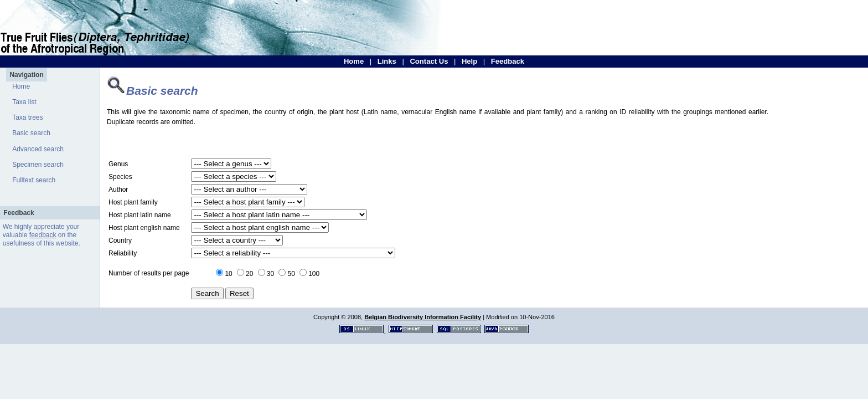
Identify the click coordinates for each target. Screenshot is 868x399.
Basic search (31, 133)
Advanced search (38, 149)
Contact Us (429, 61)
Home (354, 61)
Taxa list (24, 102)
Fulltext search (34, 180)
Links (387, 61)
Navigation (26, 75)
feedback (43, 235)
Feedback (508, 61)
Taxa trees (27, 117)
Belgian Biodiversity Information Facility (423, 317)
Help (469, 61)
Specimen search (38, 165)
